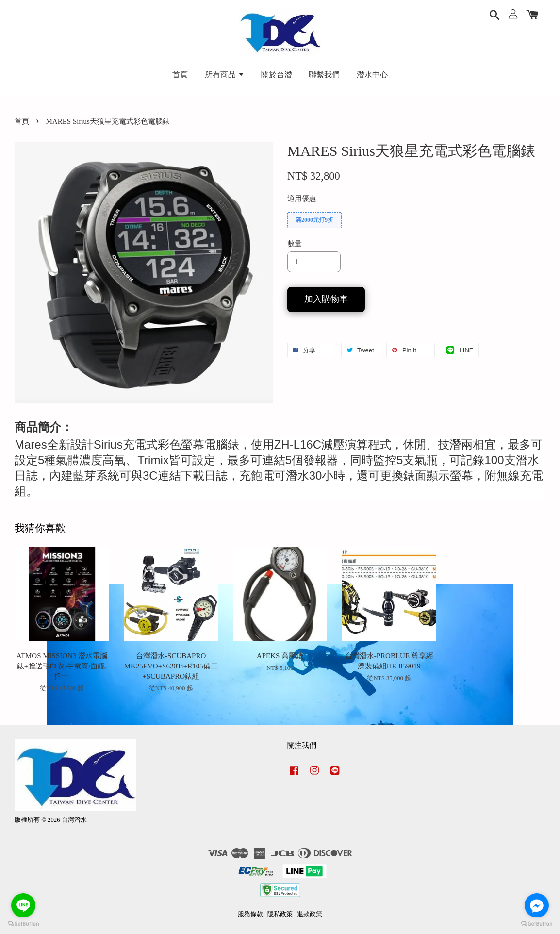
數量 (295, 244)
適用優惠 (302, 199)
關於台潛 (277, 75)
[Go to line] (23, 905)
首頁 (180, 75)
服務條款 (250, 914)
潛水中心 (372, 75)
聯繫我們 (324, 75)
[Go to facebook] (537, 905)
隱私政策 (280, 914)
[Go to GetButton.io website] (23, 924)
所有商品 (225, 75)
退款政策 (310, 914)
